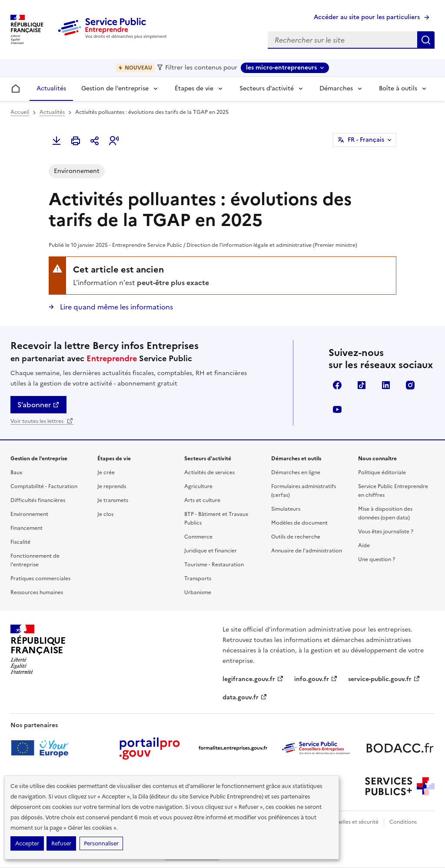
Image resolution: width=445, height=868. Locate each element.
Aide (364, 545)
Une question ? (377, 559)
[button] (114, 141)
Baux (16, 472)
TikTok (362, 385)
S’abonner (38, 405)
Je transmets (113, 500)
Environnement (29, 514)
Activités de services (209, 472)
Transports (198, 579)
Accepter (27, 843)
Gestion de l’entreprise (115, 88)
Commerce (198, 537)
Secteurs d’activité (267, 88)
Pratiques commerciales (40, 579)
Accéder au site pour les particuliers (367, 17)
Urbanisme (198, 592)
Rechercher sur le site (426, 40)
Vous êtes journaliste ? (386, 532)
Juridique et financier (211, 551)
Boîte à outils (398, 88)
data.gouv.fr (245, 697)
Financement (27, 528)
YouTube (337, 409)
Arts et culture (202, 500)
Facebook (337, 385)
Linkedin (386, 385)
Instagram (410, 385)
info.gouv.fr (316, 679)
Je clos (105, 514)
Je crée (106, 472)
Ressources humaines (37, 592)
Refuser (61, 843)
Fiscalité (20, 542)
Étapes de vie (194, 88)
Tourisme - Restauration (214, 565)
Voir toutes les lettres (42, 421)
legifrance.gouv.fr (253, 679)
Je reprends (112, 486)
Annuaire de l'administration (307, 551)
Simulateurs (286, 509)
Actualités (51, 88)
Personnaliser (101, 843)
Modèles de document (299, 523)
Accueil (20, 112)
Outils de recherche (296, 537)
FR (366, 140)
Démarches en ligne (296, 472)
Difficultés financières (38, 500)
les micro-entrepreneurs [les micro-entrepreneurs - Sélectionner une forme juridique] (281, 68)
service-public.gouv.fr (384, 679)
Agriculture (198, 486)
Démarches (336, 88)
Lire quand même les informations (116, 307)
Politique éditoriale (382, 472)
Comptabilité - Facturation (44, 486)
